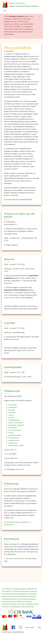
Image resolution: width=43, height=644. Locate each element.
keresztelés (12, 405)
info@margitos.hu (10, 450)
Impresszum (30, 627)
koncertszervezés (15, 430)
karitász (11, 433)
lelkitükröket (15, 339)
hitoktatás (12, 412)
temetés (11, 418)
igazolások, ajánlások (16, 425)
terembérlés (13, 428)
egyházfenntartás (15, 435)
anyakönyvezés (14, 440)
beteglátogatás (14, 420)
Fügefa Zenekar (10, 298)
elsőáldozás (13, 407)
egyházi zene (13, 443)
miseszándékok (14, 438)
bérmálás (12, 410)
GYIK (39, 627)
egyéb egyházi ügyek (16, 445)
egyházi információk (16, 423)
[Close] (40, 16)
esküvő (11, 415)
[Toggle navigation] (5, 11)
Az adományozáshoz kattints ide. (16, 558)
